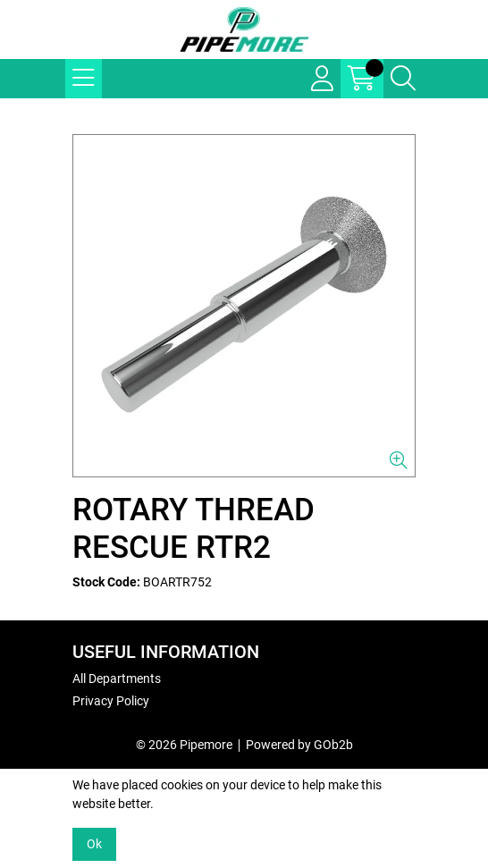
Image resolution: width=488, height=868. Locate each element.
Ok (94, 844)
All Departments (117, 678)
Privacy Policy (111, 701)
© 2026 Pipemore (184, 745)
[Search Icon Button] (403, 79)
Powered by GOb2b (299, 745)
